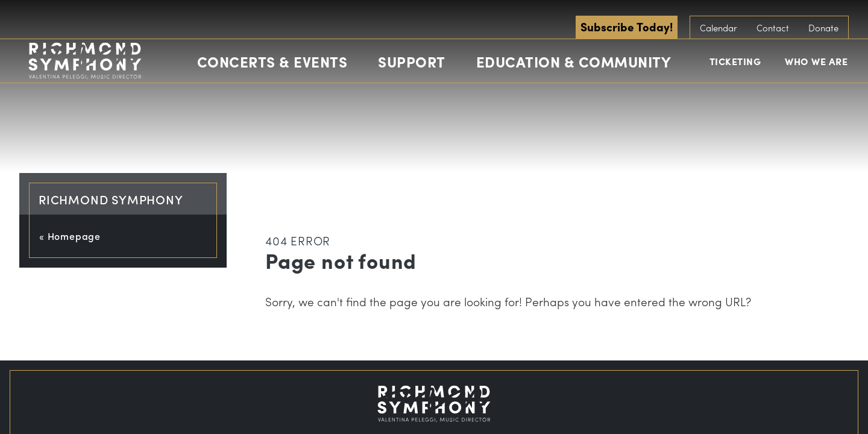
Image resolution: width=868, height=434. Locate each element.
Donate (823, 28)
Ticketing (735, 61)
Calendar (719, 28)
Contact (773, 28)
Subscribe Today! (627, 27)
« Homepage (70, 236)
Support (412, 61)
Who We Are (816, 61)
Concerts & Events (272, 61)
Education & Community (574, 61)
